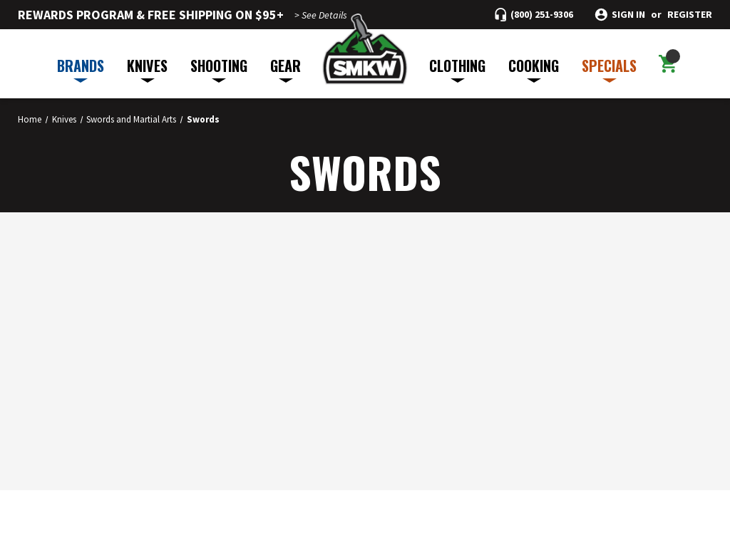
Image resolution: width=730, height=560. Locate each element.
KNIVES (147, 69)
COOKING (534, 69)
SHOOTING (219, 69)
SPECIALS (609, 69)
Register (690, 15)
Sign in (628, 15)
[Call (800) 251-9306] (534, 15)
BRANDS (81, 69)
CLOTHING (457, 69)
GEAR (286, 69)
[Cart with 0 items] (668, 64)
